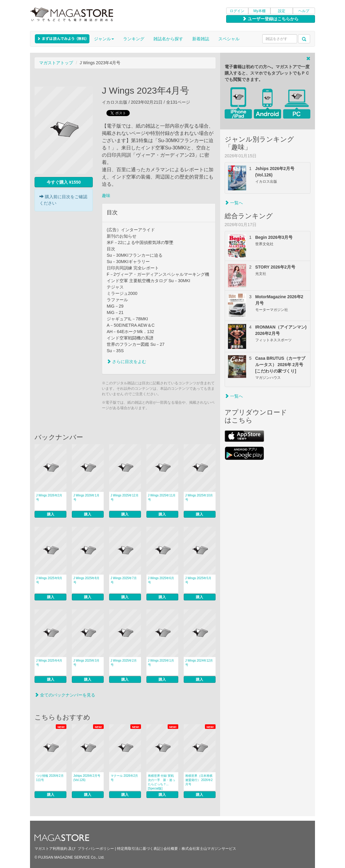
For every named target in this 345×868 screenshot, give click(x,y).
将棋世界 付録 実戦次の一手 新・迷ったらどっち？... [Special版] (162, 782)
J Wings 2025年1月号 (161, 663)
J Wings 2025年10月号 (199, 497)
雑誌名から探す (168, 39)
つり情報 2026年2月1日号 (50, 778)
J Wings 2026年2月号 (49, 497)
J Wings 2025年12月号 (125, 497)
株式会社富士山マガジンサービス (209, 849)
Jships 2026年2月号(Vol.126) (87, 778)
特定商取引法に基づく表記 (139, 849)
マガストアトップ (56, 63)
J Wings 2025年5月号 (198, 580)
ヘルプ (304, 11)
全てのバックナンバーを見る (65, 695)
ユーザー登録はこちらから (270, 19)
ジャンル (104, 39)
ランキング (134, 39)
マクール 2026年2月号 (124, 778)
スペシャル (229, 39)
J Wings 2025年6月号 (161, 580)
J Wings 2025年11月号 (162, 497)
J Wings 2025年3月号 (86, 663)
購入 (51, 514)
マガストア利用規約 (51, 849)
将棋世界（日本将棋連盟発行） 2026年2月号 (199, 780)
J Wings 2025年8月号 (86, 580)
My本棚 (260, 11)
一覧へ (234, 203)
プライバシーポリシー (96, 849)
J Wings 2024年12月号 (199, 663)
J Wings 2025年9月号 (49, 580)
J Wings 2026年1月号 (86, 497)
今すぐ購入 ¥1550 (64, 182)
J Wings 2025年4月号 (49, 663)
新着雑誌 (201, 39)
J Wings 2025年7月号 (124, 580)
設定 (282, 11)
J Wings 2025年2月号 (124, 663)
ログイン (237, 11)
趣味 (106, 195)
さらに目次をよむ (126, 362)
